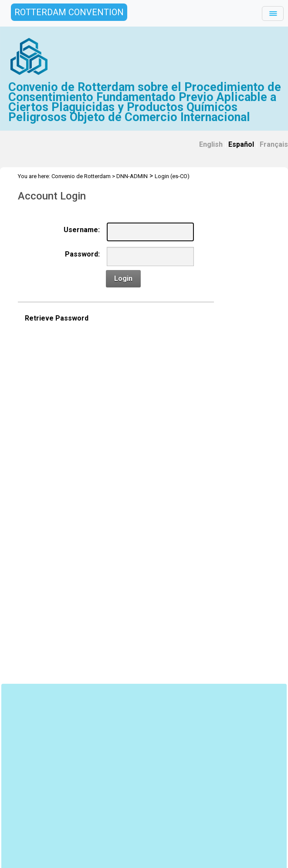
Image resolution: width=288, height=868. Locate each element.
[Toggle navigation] (273, 14)
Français (274, 144)
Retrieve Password (57, 318)
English (211, 144)
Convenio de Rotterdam (81, 176)
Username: (82, 230)
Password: (82, 254)
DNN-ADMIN (132, 176)
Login (123, 279)
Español (241, 144)
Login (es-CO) (172, 176)
